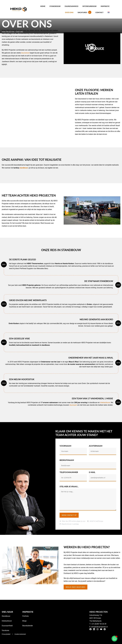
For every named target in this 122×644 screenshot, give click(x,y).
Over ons (69, 12)
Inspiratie (105, 6)
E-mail (92, 472)
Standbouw (55, 6)
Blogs (24, 619)
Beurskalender (28, 624)
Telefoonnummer (69, 472)
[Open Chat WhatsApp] (114, 639)
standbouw (24, 168)
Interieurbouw (89, 6)
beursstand (25, 53)
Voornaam (65, 446)
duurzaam (73, 405)
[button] (92, 48)
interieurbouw (105, 402)
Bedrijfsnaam (67, 460)
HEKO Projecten (8, 32)
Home (43, 6)
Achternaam (96, 446)
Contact (99, 12)
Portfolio (26, 614)
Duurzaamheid (72, 6)
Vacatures (84, 12)
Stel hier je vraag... (69, 487)
